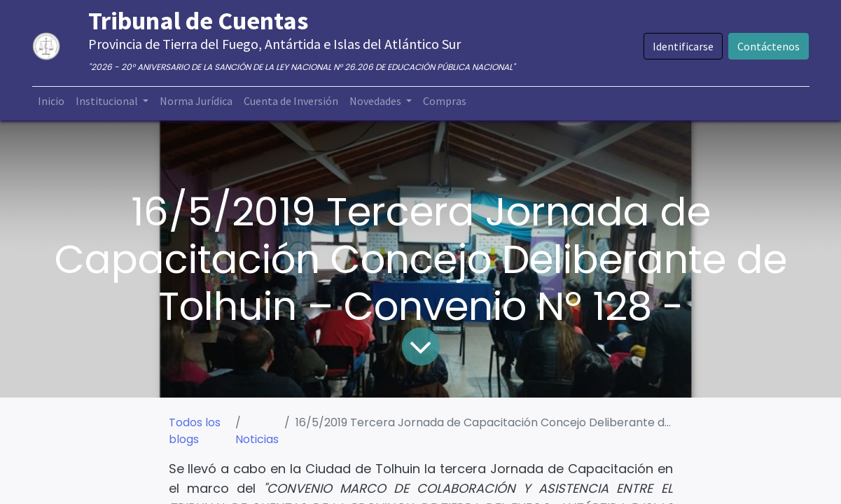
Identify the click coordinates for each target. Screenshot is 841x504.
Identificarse (683, 46)
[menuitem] (51, 101)
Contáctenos (769, 46)
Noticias (257, 439)
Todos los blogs (195, 431)
